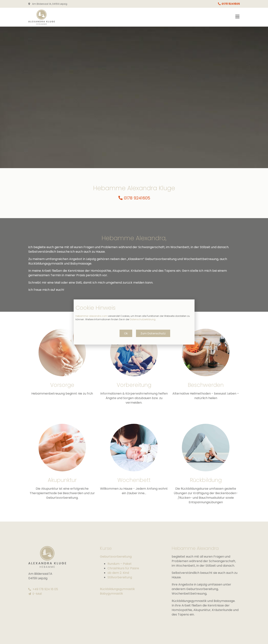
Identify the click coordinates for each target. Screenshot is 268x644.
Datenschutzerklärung (143, 319)
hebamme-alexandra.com (91, 316)
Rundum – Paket (120, 564)
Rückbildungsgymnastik (117, 589)
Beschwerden (206, 385)
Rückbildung (206, 480)
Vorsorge (62, 385)
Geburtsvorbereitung (116, 557)
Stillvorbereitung (120, 577)
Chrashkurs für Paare (123, 568)
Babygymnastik (111, 594)
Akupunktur (62, 480)
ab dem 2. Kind (118, 573)
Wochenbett (134, 480)
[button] (126, 333)
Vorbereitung (134, 385)
